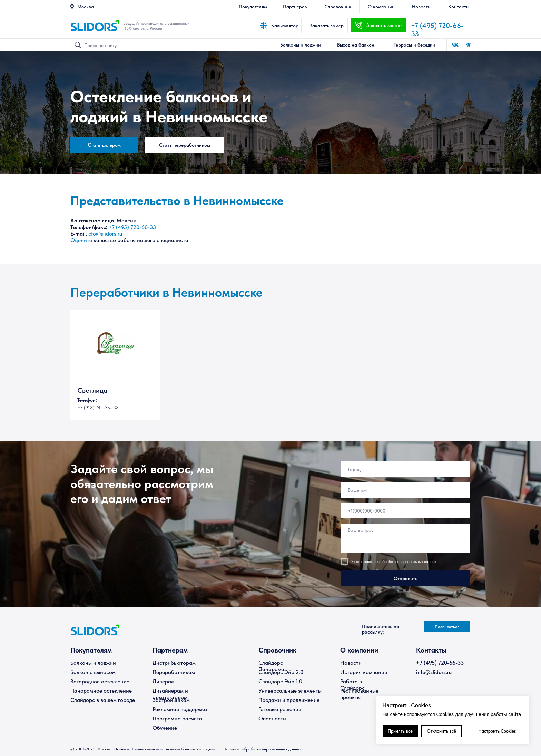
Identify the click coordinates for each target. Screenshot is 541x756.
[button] (72, 6)
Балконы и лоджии (93, 663)
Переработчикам (174, 672)
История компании (364, 672)
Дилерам (164, 681)
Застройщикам (171, 700)
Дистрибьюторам (174, 663)
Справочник (277, 650)
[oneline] (406, 469)
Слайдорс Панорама (271, 666)
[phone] (406, 511)
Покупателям (91, 650)
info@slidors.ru (434, 672)
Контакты (431, 650)
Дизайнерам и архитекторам (170, 694)
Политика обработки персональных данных (262, 749)
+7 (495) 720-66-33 (132, 227)
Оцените (81, 240)
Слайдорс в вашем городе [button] (103, 700)
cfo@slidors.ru (105, 234)
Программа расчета (177, 719)
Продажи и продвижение (289, 700)
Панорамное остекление (101, 691)
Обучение (165, 728)
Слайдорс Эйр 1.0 (280, 681)
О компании (359, 650)
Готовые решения (280, 709)
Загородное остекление (100, 681)
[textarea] (406, 538)
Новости (351, 663)
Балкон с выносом (93, 672)
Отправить (406, 578)
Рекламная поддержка (180, 709)
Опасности (272, 719)
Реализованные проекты (359, 694)
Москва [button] (86, 7)
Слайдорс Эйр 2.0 (281, 672)
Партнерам (170, 650)
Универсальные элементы (290, 691)
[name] (406, 490)
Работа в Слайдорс (352, 685)
